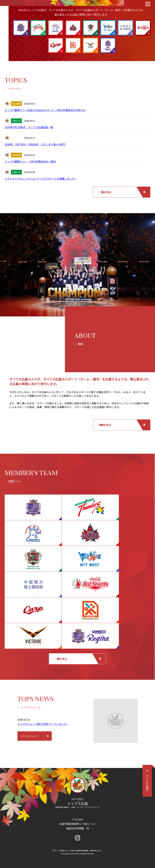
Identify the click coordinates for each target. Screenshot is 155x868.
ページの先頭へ (147, 781)
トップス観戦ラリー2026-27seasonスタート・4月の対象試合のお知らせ (45, 110)
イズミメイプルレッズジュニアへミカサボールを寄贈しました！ (41, 179)
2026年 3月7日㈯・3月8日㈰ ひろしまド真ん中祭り (35, 144)
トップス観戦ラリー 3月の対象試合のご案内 (30, 161)
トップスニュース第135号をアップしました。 (43, 724)
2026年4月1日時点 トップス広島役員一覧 (29, 127)
